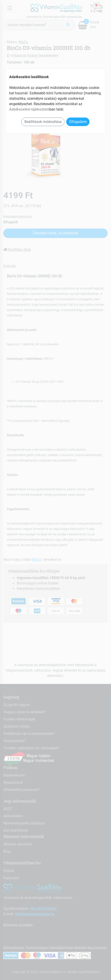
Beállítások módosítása (43, 122)
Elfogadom (78, 122)
